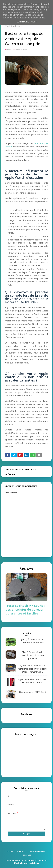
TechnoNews (29, 860)
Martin (9, 50)
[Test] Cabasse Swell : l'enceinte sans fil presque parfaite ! (33, 655)
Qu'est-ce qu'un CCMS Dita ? (33, 692)
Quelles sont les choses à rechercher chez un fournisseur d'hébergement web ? (33, 669)
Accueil (10, 851)
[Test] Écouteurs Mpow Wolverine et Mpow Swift (33, 641)
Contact (27, 855)
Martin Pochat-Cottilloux (27, 863)
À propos (21, 851)
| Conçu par (41, 860)
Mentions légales (37, 851)
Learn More (23, 22)
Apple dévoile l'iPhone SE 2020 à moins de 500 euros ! (33, 681)
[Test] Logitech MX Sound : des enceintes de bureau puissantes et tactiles (25, 609)
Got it (34, 22)
